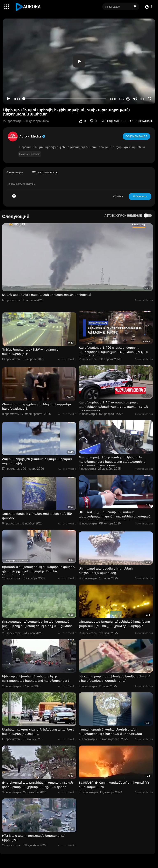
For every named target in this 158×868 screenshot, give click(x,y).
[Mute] (135, 99)
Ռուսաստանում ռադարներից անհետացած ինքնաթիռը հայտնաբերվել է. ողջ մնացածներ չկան (37, 626)
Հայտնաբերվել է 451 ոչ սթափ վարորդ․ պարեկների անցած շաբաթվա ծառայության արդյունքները (113, 407)
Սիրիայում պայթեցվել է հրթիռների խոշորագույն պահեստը (106, 571)
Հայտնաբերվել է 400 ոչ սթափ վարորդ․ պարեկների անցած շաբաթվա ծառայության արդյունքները (113, 352)
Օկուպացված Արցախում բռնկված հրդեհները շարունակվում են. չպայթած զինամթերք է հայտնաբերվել (114, 626)
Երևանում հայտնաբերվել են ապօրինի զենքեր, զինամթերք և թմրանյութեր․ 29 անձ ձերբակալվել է (38, 571)
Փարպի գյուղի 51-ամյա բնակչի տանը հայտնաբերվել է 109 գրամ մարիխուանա (110, 732)
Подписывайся (137, 136)
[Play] (8, 99)
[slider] (65, 99)
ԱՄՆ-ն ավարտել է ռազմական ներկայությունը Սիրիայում (46, 295)
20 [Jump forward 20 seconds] (128, 99)
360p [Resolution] (143, 99)
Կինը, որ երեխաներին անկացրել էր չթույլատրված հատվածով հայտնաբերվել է (36, 679)
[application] (79, 61)
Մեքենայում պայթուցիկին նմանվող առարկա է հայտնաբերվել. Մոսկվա (38, 732)
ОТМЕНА (118, 196)
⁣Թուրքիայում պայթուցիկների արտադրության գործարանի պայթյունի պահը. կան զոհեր (38, 785)
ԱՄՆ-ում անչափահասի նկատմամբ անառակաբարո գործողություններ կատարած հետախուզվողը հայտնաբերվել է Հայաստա (115, 516)
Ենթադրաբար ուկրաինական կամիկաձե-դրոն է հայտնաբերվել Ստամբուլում (115, 679)
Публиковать (140, 196)
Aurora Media (33, 136)
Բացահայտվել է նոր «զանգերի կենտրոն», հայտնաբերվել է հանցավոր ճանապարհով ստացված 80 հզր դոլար (112, 462)
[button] (148, 7)
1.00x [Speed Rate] (122, 99)
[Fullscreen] (149, 99)
